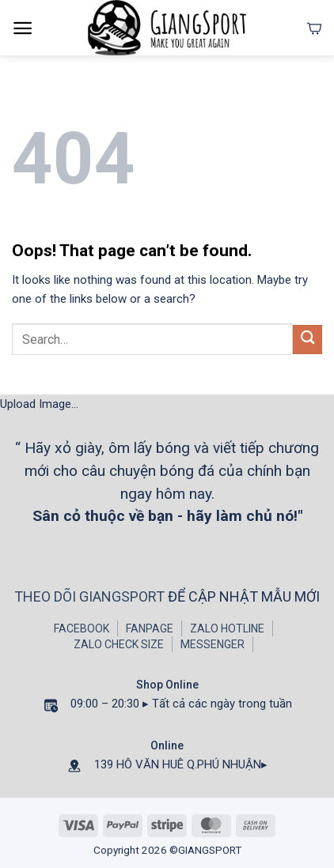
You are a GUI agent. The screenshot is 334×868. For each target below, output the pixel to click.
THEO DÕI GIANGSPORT (91, 596)
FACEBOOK (82, 628)
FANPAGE (150, 628)
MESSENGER (213, 644)
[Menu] (23, 28)
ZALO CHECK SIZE (119, 644)
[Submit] (307, 340)
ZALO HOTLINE (227, 628)
